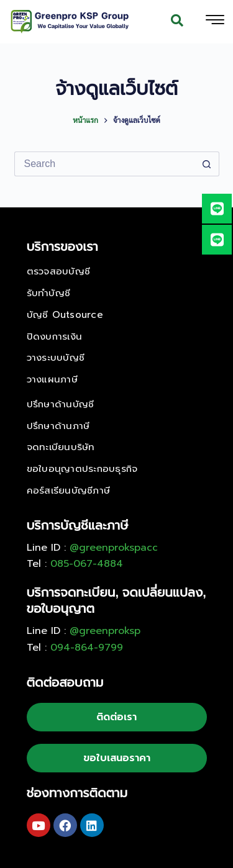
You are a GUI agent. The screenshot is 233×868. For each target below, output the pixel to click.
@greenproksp (105, 631)
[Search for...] (104, 164)
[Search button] (207, 164)
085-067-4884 (87, 564)
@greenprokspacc (114, 548)
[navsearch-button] (177, 22)
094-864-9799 (87, 648)
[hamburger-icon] (215, 22)
